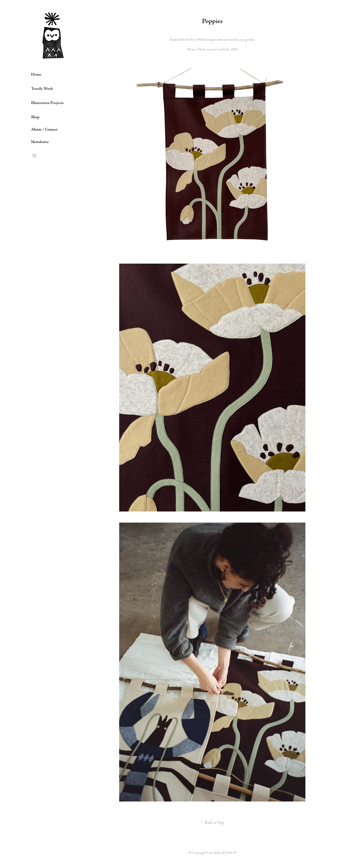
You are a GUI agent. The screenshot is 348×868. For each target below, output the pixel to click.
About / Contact (44, 129)
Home (36, 74)
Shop (35, 117)
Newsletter (40, 142)
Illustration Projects (47, 103)
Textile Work (42, 89)
